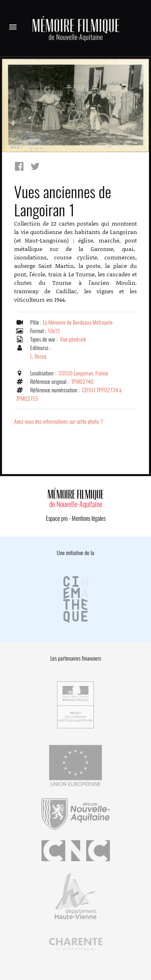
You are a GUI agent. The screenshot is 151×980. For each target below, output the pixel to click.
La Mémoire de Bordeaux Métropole (78, 322)
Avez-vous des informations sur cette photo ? (59, 422)
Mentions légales (89, 518)
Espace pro (57, 518)
